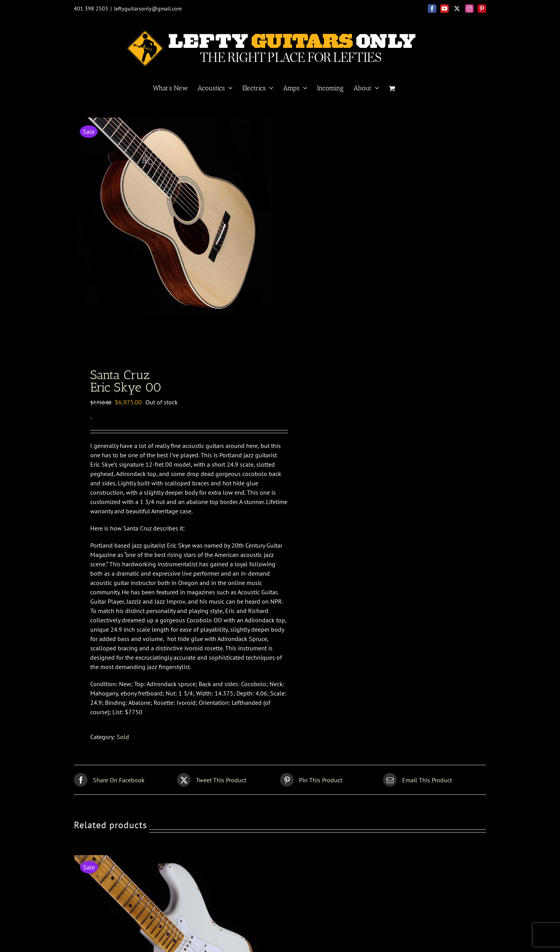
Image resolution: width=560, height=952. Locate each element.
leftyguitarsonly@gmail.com (148, 9)
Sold (123, 739)
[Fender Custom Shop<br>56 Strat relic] (171, 861)
